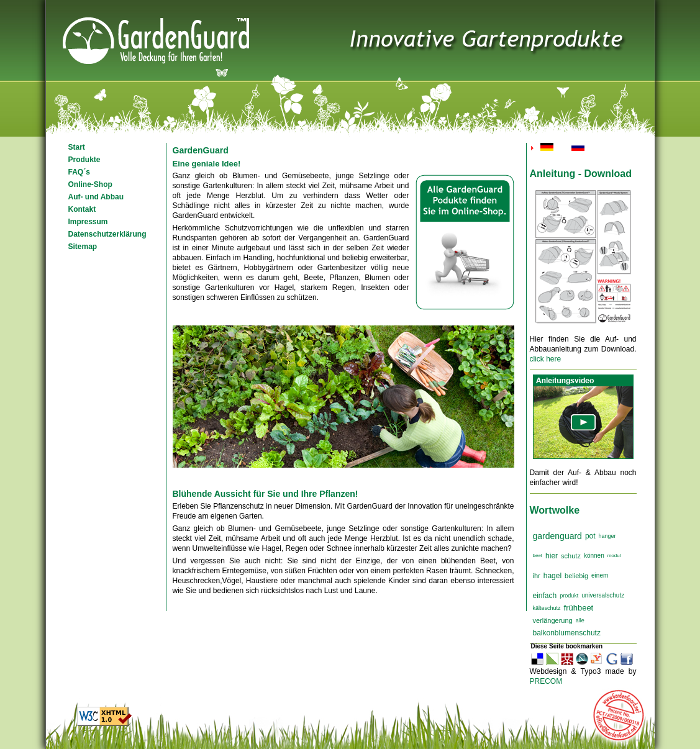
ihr (537, 576)
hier (552, 556)
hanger (607, 536)
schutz (571, 556)
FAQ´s (79, 172)
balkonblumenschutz (567, 633)
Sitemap (83, 247)
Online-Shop (90, 184)
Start (77, 147)
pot (590, 536)
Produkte (84, 160)
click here (546, 359)
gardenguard (557, 536)
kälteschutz (547, 608)
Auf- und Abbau (96, 197)
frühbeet (579, 608)
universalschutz (603, 595)
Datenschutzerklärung (107, 234)
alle (580, 620)
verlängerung (553, 620)
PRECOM (546, 681)
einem (600, 575)
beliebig (576, 576)
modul (614, 556)
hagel (552, 576)
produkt (569, 596)
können (594, 556)
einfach (545, 596)
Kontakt (82, 209)
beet (538, 556)
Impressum (88, 222)
